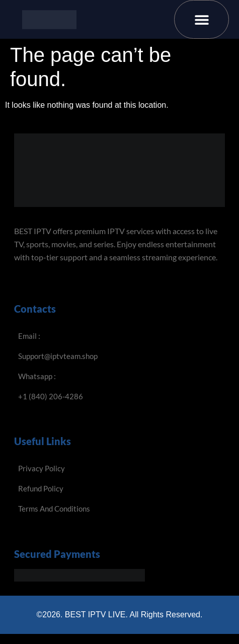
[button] (202, 19)
